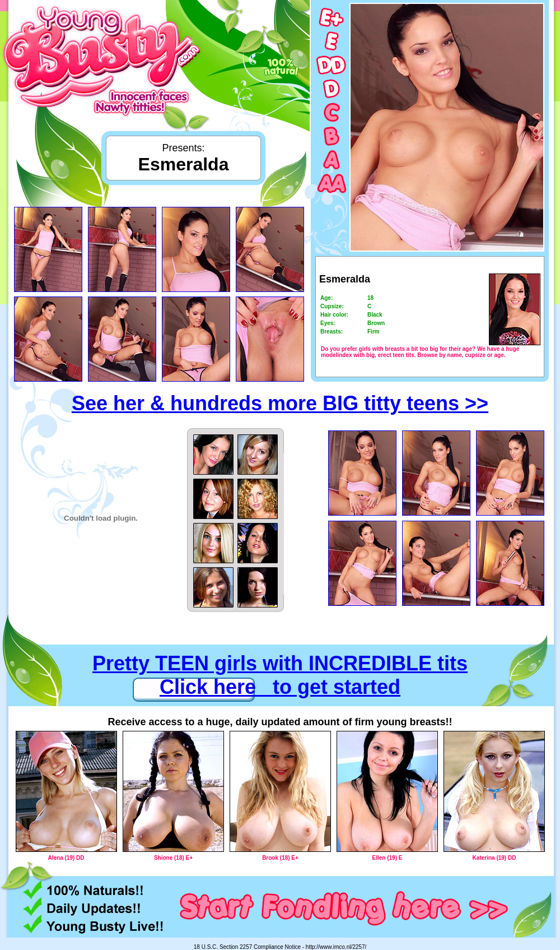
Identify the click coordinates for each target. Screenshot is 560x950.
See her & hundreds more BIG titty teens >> (280, 403)
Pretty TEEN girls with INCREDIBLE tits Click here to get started (280, 675)
